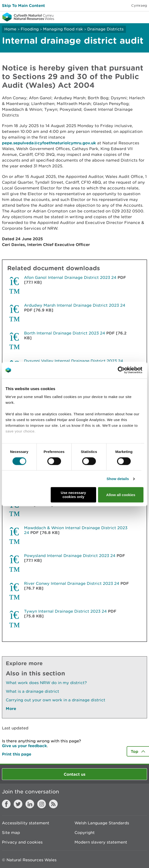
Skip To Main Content (23, 5)
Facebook (6, 804)
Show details (118, 479)
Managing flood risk (63, 29)
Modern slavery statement (101, 842)
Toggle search (129, 17)
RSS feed (53, 804)
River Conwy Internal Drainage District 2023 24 (72, 583)
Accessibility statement (26, 823)
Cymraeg (139, 5)
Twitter (18, 804)
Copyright (85, 833)
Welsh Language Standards (102, 823)
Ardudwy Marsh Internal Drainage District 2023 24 (75, 305)
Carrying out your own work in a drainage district (56, 700)
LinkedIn (30, 804)
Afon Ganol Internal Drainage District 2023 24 (70, 277)
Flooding (30, 29)
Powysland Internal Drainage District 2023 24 (70, 556)
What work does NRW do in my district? (46, 683)
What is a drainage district (32, 691)
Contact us (74, 774)
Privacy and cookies (22, 842)
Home (10, 29)
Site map (11, 833)
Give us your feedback (24, 746)
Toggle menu (142, 17)
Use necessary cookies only (73, 495)
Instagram (42, 804)
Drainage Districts (105, 29)
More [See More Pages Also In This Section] (11, 708)
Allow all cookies (121, 495)
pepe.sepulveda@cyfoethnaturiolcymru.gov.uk (49, 143)
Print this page (17, 754)
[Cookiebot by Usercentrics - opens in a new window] (130, 370)
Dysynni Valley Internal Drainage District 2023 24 (74, 361)
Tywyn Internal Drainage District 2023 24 (65, 611)
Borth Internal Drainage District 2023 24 (65, 333)
